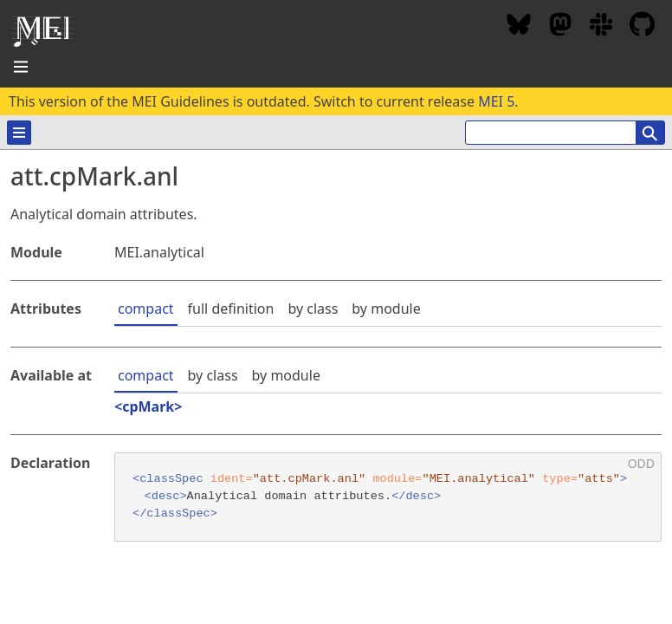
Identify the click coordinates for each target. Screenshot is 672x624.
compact (146, 309)
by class (313, 309)
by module (386, 309)
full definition (231, 309)
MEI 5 (496, 101)
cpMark (148, 406)
